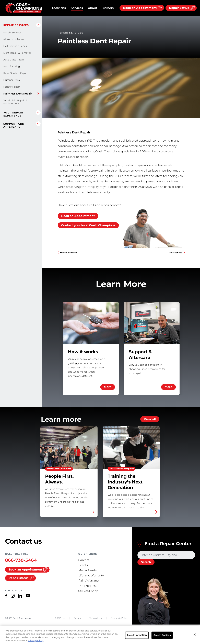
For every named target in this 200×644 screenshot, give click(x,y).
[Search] (146, 562)
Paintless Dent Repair (18, 94)
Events (83, 565)
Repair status (21, 578)
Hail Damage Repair (15, 46)
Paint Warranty (89, 580)
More (108, 387)
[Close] (195, 635)
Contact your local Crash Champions (88, 225)
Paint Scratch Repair (15, 73)
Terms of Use (96, 618)
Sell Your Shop (88, 591)
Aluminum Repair (14, 39)
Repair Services (12, 33)
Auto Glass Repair (14, 60)
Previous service (67, 252)
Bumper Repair (12, 80)
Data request (87, 586)
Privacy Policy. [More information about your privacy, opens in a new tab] (36, 641)
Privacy (77, 618)
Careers (108, 8)
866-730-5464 (21, 560)
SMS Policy (60, 618)
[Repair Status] (181, 8)
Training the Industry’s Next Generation (131, 472)
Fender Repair (12, 87)
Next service (177, 252)
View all (150, 419)
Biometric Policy (119, 618)
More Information (137, 635)
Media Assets (87, 570)
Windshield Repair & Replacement (15, 102)
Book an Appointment (78, 216)
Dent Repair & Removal (17, 53)
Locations (59, 8)
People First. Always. (69, 472)
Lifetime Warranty (91, 575)
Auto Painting (12, 66)
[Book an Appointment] (142, 8)
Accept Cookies (162, 635)
